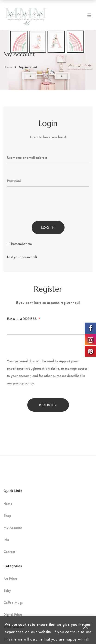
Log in (48, 227)
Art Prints (10, 578)
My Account (13, 527)
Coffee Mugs (13, 602)
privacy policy (23, 383)
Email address (24, 319)
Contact (9, 551)
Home (8, 67)
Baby (7, 590)
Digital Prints (13, 614)
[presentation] (42, 200)
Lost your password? (22, 257)
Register (48, 405)
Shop (7, 515)
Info (6, 539)
